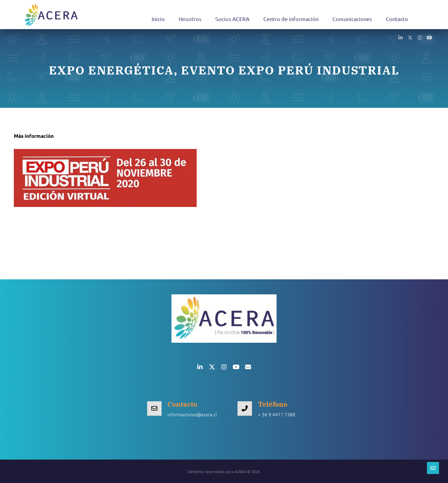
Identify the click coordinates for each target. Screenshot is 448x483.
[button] (401, 37)
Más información (34, 136)
